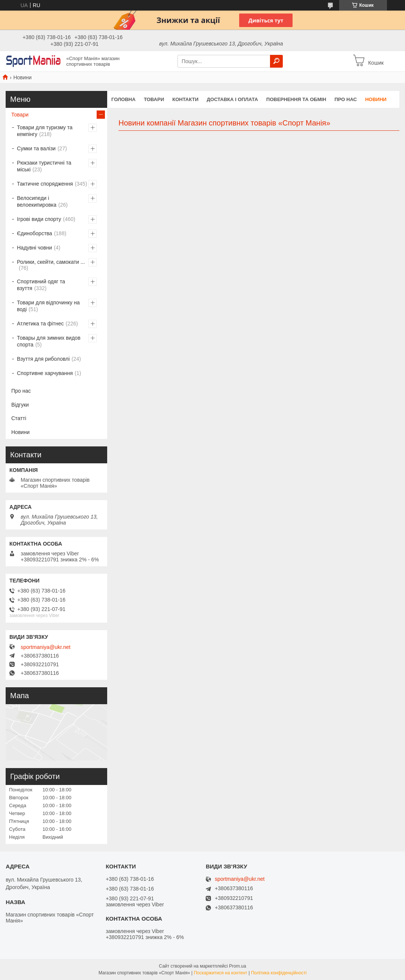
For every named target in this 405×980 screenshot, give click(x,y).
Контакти (185, 99)
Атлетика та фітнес (40, 324)
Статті (19, 418)
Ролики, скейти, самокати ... (51, 262)
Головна (123, 99)
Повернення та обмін (296, 99)
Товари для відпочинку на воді (48, 306)
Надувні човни (34, 248)
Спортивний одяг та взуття (41, 285)
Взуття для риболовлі (43, 359)
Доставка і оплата (232, 99)
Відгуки (20, 405)
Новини (376, 99)
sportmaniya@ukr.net (46, 647)
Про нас (345, 99)
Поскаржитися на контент (220, 973)
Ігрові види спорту (39, 219)
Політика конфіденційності (279, 973)
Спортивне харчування (45, 373)
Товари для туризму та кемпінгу (45, 131)
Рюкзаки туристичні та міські (44, 166)
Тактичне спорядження (45, 184)
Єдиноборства (35, 233)
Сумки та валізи (36, 148)
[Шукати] (276, 61)
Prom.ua (237, 966)
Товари (154, 99)
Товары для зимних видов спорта (49, 341)
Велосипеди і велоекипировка (37, 201)
